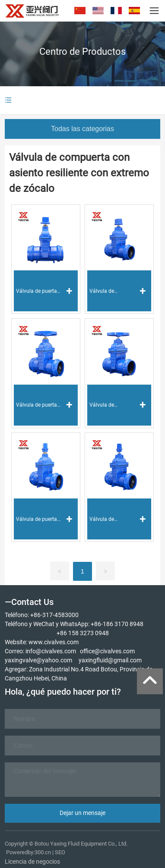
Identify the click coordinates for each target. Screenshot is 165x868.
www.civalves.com (54, 642)
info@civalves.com (51, 651)
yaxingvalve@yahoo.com (38, 660)
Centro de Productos (82, 52)
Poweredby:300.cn (29, 852)
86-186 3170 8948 (119, 624)
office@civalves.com (107, 651)
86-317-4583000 (56, 615)
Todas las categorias (82, 129)
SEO (60, 852)
